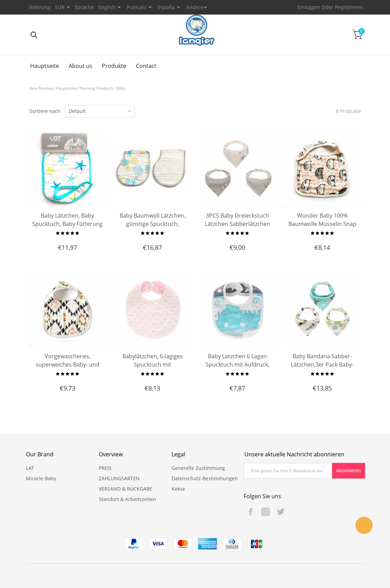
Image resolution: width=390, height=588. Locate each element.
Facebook (251, 512)
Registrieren (349, 7)
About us (80, 66)
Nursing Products (97, 88)
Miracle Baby (41, 478)
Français (137, 7)
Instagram (266, 512)
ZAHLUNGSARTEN (119, 478)
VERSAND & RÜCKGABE (125, 489)
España (166, 7)
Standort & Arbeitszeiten (127, 499)
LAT (30, 468)
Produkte (114, 66)
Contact (146, 66)
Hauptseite (45, 66)
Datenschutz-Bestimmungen (205, 478)
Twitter (280, 512)
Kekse (178, 489)
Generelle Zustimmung (198, 468)
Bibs (121, 88)
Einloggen (309, 7)
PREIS (105, 468)
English (107, 7)
